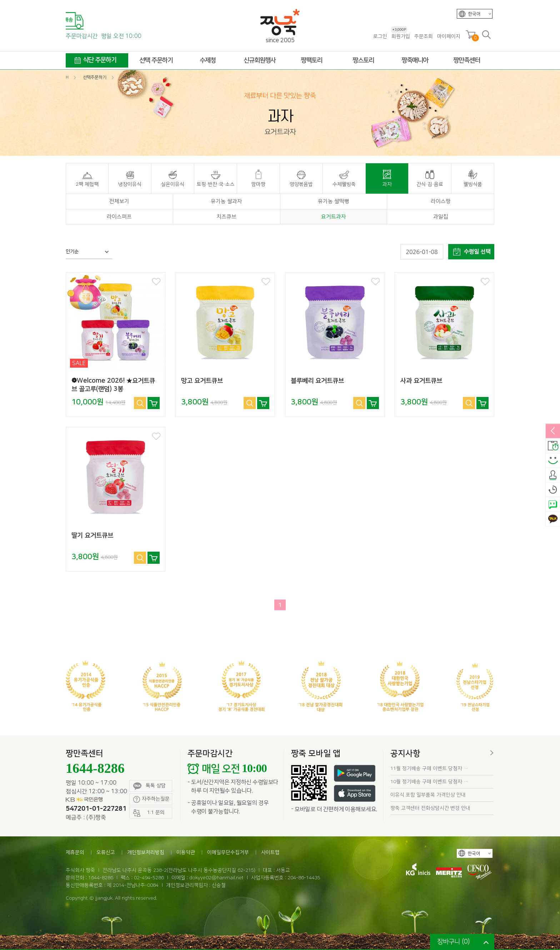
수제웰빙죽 (344, 184)
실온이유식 (173, 184)
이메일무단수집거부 (228, 852)
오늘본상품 (553, 490)
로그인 (380, 36)
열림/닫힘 (553, 431)
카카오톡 (553, 519)
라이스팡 (441, 201)
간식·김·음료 (430, 184)
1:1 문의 (149, 813)
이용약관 (186, 852)
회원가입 (401, 36)
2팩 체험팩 (87, 184)
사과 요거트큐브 (421, 381)
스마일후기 (553, 461)
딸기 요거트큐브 (92, 536)
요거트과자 (334, 217)
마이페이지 (449, 36)
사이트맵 (270, 852)
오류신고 (106, 852)
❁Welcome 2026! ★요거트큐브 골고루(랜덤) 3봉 (113, 385)
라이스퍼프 (119, 217)
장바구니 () (453, 942)
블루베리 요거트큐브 (317, 381)
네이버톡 (553, 504)
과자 (387, 184)
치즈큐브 (226, 217)
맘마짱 (258, 184)
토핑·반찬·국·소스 (216, 184)
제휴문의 (75, 852)
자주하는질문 (151, 799)
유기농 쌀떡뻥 (334, 201)
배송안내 (553, 446)
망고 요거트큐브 (202, 381)
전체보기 (119, 201)
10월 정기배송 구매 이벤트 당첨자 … (429, 782)
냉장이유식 (130, 184)
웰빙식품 (473, 184)
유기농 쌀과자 (226, 201)
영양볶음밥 (301, 184)
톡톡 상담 (149, 786)
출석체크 (553, 475)
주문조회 (424, 36)
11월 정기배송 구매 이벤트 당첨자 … (429, 769)
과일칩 (441, 217)
